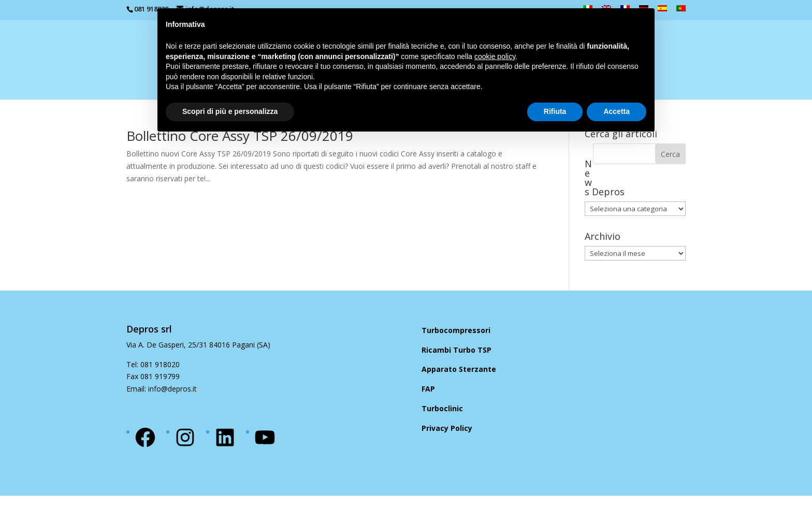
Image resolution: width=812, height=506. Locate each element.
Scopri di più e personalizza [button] (230, 111)
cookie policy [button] (495, 56)
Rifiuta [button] (555, 111)
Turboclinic (442, 408)
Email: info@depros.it (162, 389)
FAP (428, 389)
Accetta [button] (617, 111)
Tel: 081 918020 (153, 364)
